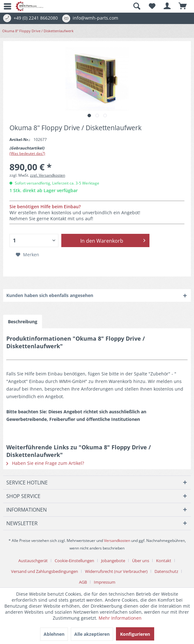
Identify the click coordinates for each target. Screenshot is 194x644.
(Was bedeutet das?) (27, 153)
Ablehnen (54, 634)
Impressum (105, 582)
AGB (83, 582)
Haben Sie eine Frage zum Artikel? (45, 463)
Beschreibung (23, 322)
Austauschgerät (33, 561)
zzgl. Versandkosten (48, 175)
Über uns (141, 561)
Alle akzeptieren (92, 634)
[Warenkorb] (183, 6)
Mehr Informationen (120, 618)
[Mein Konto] (167, 6)
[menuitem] (5, 6)
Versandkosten (117, 541)
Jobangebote (113, 561)
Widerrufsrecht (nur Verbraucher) (116, 571)
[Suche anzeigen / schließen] (136, 6)
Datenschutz (166, 571)
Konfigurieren (135, 634)
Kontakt (164, 561)
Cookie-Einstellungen (74, 561)
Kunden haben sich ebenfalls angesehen (50, 295)
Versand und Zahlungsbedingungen (45, 571)
